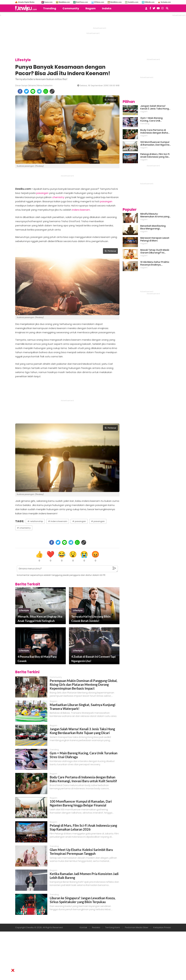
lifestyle (24, 610)
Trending (50, 8)
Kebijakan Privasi (162, 927)
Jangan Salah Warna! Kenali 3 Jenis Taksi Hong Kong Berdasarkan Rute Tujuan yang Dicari (82, 731)
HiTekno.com (99, 2)
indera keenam (81, 210)
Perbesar (110, 100)
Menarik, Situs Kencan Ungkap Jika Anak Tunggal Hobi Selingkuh (40, 619)
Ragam (91, 8)
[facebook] (20, 91)
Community (71, 8)
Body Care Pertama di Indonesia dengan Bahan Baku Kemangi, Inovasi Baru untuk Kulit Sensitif (83, 779)
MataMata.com (64, 2)
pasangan (42, 193)
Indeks (107, 8)
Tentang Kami (113, 927)
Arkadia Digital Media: (26, 2)
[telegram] (39, 91)
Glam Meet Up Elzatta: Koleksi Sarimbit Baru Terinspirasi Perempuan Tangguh (81, 852)
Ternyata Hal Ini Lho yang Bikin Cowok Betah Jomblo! (91, 619)
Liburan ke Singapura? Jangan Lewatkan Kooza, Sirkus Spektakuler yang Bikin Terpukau (83, 900)
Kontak (83, 927)
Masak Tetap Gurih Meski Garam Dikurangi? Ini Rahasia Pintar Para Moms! (155, 251)
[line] (33, 91)
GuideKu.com (133, 2)
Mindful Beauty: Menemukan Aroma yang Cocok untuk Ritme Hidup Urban (155, 215)
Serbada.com (166, 2)
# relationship (35, 521)
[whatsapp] (46, 91)
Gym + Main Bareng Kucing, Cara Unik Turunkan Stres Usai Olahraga (152, 119)
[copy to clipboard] (52, 91)
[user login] (146, 9)
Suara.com (48, 2)
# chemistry (24, 528)
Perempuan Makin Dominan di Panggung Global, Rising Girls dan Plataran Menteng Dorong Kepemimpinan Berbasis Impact (84, 684)
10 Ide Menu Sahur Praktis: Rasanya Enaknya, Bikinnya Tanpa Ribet (155, 263)
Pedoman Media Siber (137, 927)
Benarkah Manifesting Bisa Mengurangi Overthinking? (153, 227)
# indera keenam (58, 521)
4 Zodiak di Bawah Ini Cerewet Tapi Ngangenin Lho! (93, 659)
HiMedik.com (150, 2)
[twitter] (26, 91)
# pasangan (79, 521)
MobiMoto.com (116, 2)
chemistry (58, 197)
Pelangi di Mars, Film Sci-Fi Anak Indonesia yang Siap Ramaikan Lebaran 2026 (83, 827)
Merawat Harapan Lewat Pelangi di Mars (155, 239)
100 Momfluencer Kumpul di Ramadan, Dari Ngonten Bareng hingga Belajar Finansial (81, 803)
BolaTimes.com (82, 2)
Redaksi (96, 927)
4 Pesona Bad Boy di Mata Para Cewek (37, 659)
